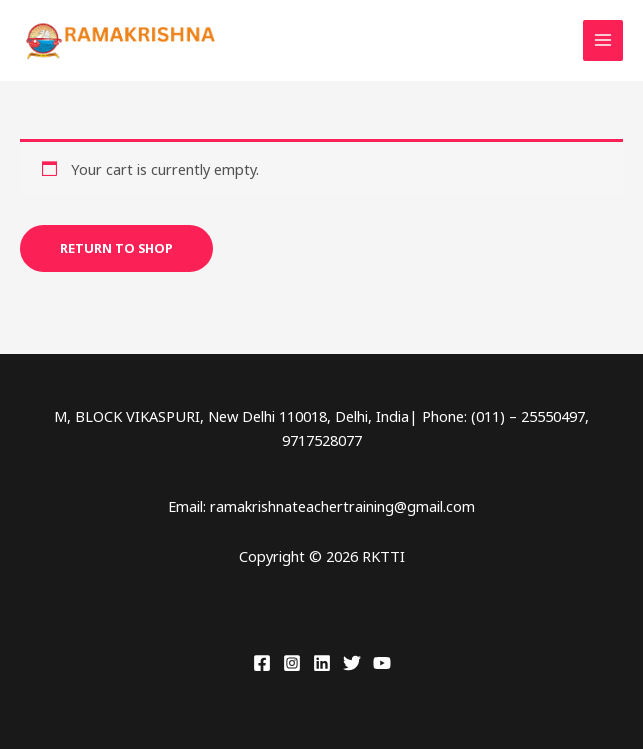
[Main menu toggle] (603, 40)
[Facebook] (262, 663)
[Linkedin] (322, 663)
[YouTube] (382, 663)
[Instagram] (292, 663)
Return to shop (116, 248)
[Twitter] (352, 663)
